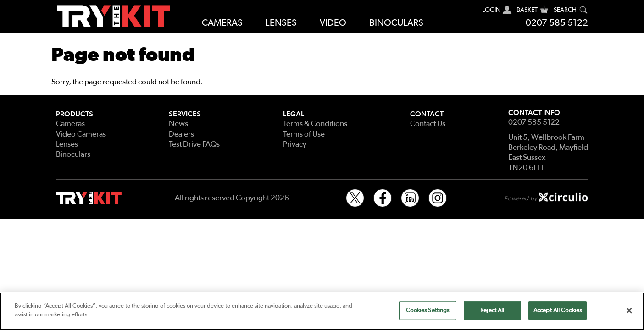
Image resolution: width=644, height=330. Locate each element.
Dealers (181, 134)
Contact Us (428, 124)
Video (333, 23)
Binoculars (396, 23)
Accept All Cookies (558, 311)
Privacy (295, 144)
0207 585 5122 (557, 23)
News (178, 124)
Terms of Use (304, 134)
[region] (322, 311)
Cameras (222, 23)
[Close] (629, 310)
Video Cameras (81, 134)
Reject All (492, 311)
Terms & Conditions (315, 124)
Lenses (281, 23)
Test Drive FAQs (194, 144)
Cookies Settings (427, 311)
